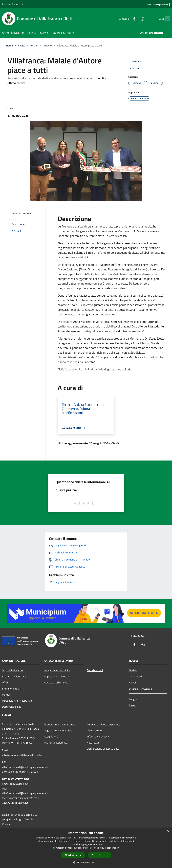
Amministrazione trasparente (103, 724)
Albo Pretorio (94, 730)
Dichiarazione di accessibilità (103, 749)
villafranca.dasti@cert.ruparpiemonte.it (25, 767)
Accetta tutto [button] (73, 855)
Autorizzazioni (95, 670)
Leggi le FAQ (51, 736)
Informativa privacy (98, 736)
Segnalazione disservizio (58, 730)
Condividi (136, 62)
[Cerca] (166, 19)
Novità (21, 45)
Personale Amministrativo (17, 701)
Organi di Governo (12, 670)
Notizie (33, 45)
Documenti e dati (12, 707)
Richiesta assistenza (56, 743)
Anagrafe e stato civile (57, 670)
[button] (86, 862)
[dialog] (86, 848)
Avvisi (132, 682)
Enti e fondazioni (12, 688)
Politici (6, 695)
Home (9, 45)
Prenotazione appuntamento (61, 724)
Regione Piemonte (12, 4)
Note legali (93, 743)
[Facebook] (128, 19)
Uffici (5, 682)
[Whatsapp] (136, 19)
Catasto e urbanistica (56, 682)
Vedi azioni (137, 69)
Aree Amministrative (14, 676)
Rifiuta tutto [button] (100, 855)
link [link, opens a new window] (118, 848)
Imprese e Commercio (57, 676)
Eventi (133, 705)
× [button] (168, 832)
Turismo (47, 45)
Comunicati (135, 676)
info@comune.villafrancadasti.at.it (22, 755)
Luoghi (133, 699)
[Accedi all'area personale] (157, 5)
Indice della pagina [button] (21, 213)
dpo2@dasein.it (19, 784)
